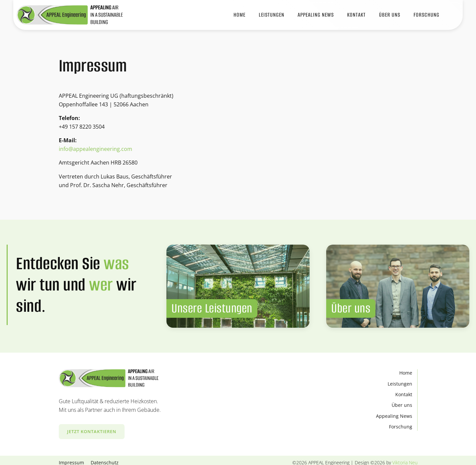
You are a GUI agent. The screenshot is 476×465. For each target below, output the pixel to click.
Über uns (402, 405)
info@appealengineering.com (95, 149)
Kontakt (356, 15)
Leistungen (272, 15)
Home (239, 15)
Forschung (427, 15)
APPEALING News (316, 15)
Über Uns (390, 15)
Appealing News (394, 416)
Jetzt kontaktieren (92, 431)
